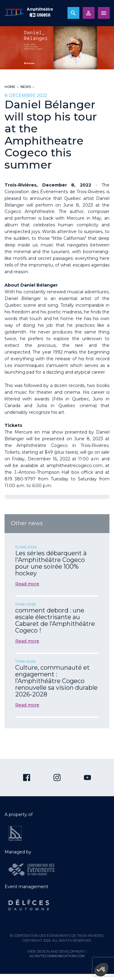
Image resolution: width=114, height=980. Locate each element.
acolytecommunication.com (57, 956)
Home (10, 87)
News (26, 87)
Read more (27, 584)
